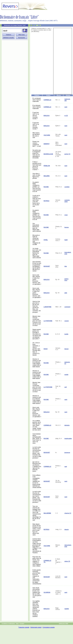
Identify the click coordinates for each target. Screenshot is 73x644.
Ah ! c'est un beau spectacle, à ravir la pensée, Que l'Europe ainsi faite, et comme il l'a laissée (36, 349)
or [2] (66, 116)
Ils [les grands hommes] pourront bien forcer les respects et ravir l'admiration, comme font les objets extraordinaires (37, 577)
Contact (22, 624)
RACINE (46, 187)
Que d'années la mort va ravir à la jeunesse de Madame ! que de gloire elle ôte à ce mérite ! (37, 266)
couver (67, 321)
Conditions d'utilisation (8, 624)
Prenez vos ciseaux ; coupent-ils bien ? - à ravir (37, 144)
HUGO (46, 349)
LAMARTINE (47, 307)
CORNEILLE (47, 100)
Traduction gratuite (24, 627)
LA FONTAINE (48, 321)
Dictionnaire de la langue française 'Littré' (15, 25)
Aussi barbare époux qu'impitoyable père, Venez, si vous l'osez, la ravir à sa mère (37, 439)
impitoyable (68, 439)
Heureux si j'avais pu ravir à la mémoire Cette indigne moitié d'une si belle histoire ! (37, 400)
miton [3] (67, 561)
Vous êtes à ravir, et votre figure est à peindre (36, 176)
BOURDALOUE (48, 154)
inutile (66, 334)
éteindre (67, 425)
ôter (66, 266)
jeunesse (67, 453)
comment (67, 307)
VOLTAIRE (47, 135)
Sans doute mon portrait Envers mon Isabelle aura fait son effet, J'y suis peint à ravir (37, 592)
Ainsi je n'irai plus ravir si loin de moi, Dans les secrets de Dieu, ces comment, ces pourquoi (37, 307)
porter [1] (67, 154)
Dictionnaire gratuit (36, 627)
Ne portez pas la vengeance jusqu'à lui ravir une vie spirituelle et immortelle (37, 154)
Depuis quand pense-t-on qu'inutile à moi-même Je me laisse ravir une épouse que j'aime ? (37, 334)
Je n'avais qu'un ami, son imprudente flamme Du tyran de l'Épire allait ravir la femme (37, 253)
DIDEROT (47, 144)
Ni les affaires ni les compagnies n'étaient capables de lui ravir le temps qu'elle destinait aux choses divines (37, 481)
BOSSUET (47, 266)
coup (66, 215)
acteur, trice (67, 280)
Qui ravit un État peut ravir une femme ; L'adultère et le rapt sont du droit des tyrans (37, 467)
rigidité (67, 609)
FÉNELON (47, 166)
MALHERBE (47, 513)
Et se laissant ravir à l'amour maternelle (37, 107)
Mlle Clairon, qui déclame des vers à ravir (36, 135)
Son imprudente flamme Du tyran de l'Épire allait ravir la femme (37, 227)
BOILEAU (47, 116)
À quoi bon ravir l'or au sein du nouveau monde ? (36, 116)
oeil (66, 387)
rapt (66, 467)
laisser (67, 349)
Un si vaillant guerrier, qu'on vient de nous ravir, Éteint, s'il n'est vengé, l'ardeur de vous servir (37, 425)
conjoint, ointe (67, 201)
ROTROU (46, 201)
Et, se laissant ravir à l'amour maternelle (37, 100)
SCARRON (47, 592)
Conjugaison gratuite (49, 627)
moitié (66, 375)
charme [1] (68, 513)
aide (66, 293)
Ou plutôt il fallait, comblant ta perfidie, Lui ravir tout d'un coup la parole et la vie (37, 187)
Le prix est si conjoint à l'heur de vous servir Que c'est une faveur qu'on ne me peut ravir (37, 201)
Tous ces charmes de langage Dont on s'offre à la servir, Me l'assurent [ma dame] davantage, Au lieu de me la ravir (37, 513)
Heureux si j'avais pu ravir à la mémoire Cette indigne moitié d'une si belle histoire (37, 363)
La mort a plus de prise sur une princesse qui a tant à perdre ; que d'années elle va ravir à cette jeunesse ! (37, 453)
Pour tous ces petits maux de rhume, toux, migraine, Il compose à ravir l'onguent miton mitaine (37, 561)
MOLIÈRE (47, 176)
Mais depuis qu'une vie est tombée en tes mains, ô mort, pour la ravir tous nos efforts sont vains (37, 529)
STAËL (46, 240)
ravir (66, 107)
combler (67, 187)
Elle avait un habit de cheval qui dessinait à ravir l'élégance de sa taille (36, 240)
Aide (17, 624)
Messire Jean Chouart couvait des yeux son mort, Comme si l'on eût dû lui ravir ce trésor (37, 321)
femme (67, 227)
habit (66, 240)
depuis (67, 529)
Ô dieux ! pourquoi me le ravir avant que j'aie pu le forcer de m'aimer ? (37, 166)
